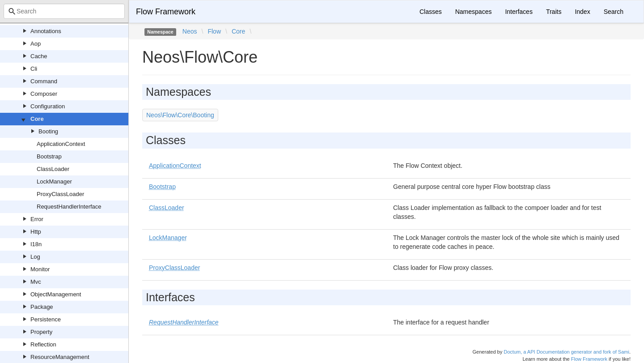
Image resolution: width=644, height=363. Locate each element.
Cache (39, 56)
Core (37, 119)
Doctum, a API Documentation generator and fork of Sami (566, 352)
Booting (48, 131)
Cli (34, 69)
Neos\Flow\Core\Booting (180, 115)
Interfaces (519, 12)
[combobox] (64, 11)
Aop (36, 44)
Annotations (46, 31)
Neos (190, 31)
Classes (431, 12)
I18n (36, 244)
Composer (44, 94)
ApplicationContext (61, 144)
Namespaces (474, 12)
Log (35, 257)
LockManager (54, 181)
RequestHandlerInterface (69, 207)
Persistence (46, 319)
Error (37, 219)
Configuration (48, 106)
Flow (214, 31)
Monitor (40, 269)
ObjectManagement (56, 294)
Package (42, 307)
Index (582, 12)
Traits (554, 12)
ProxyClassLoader (60, 194)
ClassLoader (53, 169)
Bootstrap (49, 156)
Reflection (43, 344)
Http (36, 232)
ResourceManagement (60, 357)
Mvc (36, 282)
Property (41, 332)
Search (614, 12)
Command (44, 81)
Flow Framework (166, 12)
